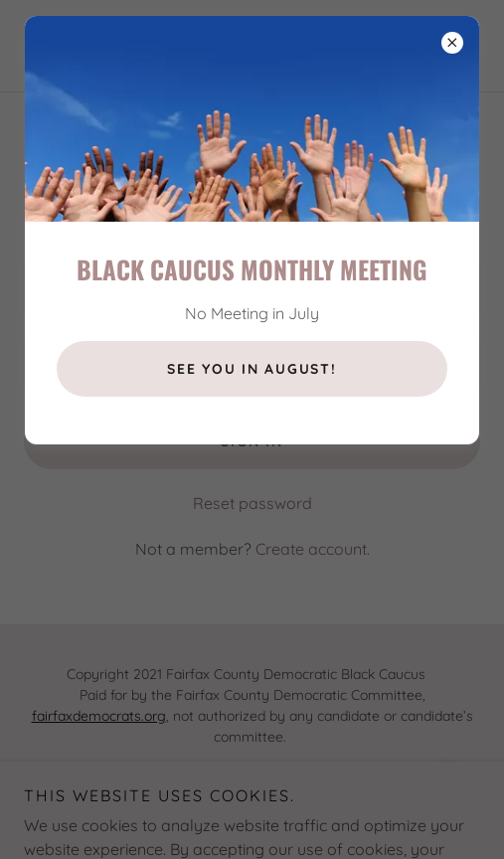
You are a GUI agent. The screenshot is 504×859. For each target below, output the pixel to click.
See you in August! (252, 369)
